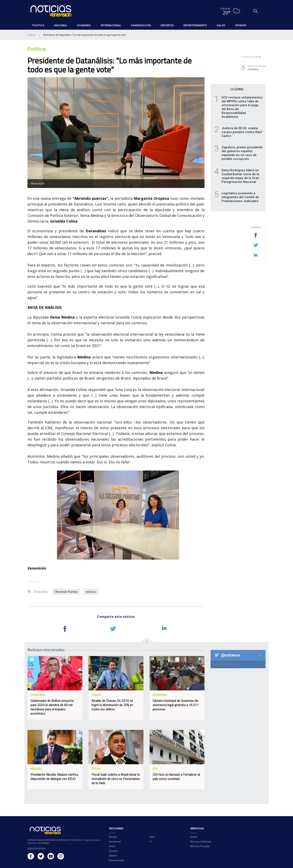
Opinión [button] (240, 25)
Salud (152, 837)
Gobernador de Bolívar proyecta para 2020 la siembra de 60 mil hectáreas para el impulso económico (52, 707)
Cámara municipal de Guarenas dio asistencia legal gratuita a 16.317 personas (176, 705)
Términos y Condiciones (201, 842)
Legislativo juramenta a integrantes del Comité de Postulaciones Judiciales (240, 197)
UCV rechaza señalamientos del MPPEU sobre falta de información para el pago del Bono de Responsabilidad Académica (242, 107)
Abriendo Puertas (66, 592)
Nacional (113, 837)
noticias (91, 592)
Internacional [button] (111, 25)
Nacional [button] (61, 25)
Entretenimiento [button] (195, 25)
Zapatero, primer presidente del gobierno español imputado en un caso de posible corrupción (242, 153)
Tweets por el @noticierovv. (225, 664)
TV (151, 842)
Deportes (113, 856)
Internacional (115, 842)
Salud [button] (221, 25)
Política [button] (38, 25)
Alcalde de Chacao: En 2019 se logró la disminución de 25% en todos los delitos (112, 705)
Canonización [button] (141, 25)
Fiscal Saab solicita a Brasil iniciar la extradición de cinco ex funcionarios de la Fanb (116, 779)
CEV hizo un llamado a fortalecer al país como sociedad (176, 777)
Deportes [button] (167, 25)
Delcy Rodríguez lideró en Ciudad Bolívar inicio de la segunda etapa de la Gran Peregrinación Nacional (240, 176)
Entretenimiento (116, 860)
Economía (113, 851)
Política (32, 35)
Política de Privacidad (200, 846)
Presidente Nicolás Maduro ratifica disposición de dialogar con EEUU (54, 777)
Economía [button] (84, 25)
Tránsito (194, 837)
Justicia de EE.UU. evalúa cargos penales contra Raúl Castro (242, 132)
